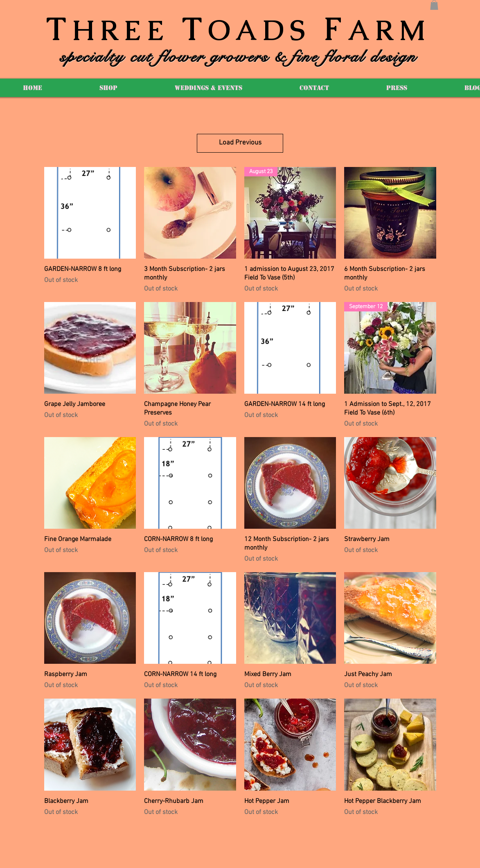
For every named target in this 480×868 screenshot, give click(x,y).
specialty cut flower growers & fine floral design (239, 57)
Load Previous (240, 143)
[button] (434, 5)
